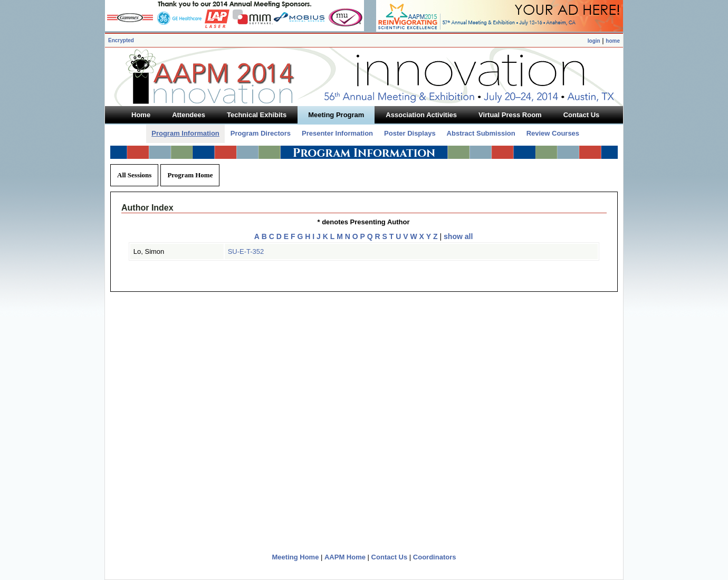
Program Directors (261, 133)
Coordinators (435, 557)
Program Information (185, 133)
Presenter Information (337, 133)
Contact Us (390, 557)
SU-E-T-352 (246, 251)
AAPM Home (345, 557)
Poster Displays (410, 133)
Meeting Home (296, 557)
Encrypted (121, 40)
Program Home (190, 175)
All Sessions (134, 175)
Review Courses (553, 133)
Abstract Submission (481, 133)
